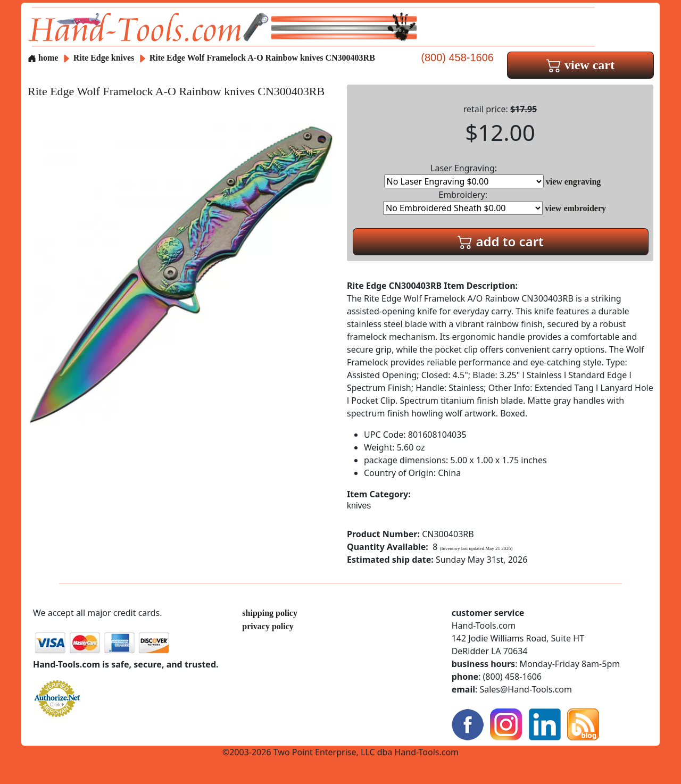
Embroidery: (463, 202)
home (43, 58)
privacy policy (268, 626)
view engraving (574, 182)
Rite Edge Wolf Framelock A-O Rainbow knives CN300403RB (262, 58)
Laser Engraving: (464, 175)
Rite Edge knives (104, 58)
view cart (580, 65)
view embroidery (575, 208)
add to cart (501, 241)
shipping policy (270, 613)
